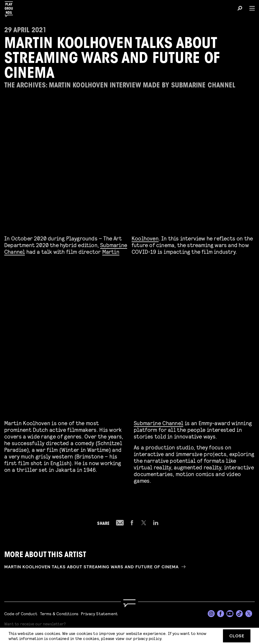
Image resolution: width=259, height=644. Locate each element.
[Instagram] (211, 614)
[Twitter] (249, 614)
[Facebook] (221, 614)
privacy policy (147, 638)
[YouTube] (230, 614)
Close (237, 636)
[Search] (240, 9)
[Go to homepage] (129, 603)
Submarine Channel (158, 422)
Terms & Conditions (59, 613)
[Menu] (250, 8)
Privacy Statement (99, 613)
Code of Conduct (21, 613)
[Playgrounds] (10, 8)
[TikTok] (240, 614)
